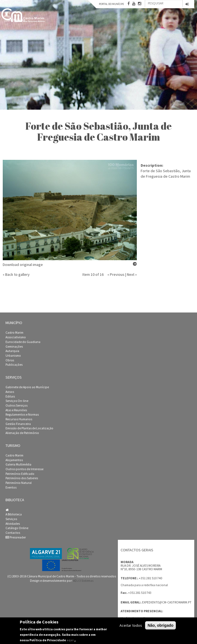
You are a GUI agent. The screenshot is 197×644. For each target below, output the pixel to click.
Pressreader (16, 537)
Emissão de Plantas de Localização (29, 428)
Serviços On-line (17, 401)
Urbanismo (13, 356)
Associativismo (16, 337)
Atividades (13, 524)
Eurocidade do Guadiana (23, 342)
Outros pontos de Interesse (24, 469)
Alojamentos (14, 460)
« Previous (116, 274)
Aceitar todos (131, 625)
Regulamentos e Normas (22, 415)
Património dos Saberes (22, 478)
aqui (70, 640)
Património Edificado (20, 474)
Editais (10, 396)
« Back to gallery (16, 274)
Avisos (10, 392)
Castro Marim (14, 333)
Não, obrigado (160, 625)
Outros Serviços (16, 405)
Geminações (14, 347)
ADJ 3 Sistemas (83, 581)
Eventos (11, 487)
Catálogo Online (17, 528)
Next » (132, 274)
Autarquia (12, 351)
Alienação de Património (22, 433)
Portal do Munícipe (111, 4)
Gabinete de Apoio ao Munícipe (27, 387)
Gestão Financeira (18, 424)
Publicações (14, 365)
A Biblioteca (14, 514)
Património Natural (19, 483)
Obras (10, 360)
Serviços (11, 519)
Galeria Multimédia (18, 464)
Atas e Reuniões (16, 410)
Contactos (13, 533)
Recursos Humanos (19, 419)
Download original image (23, 265)
